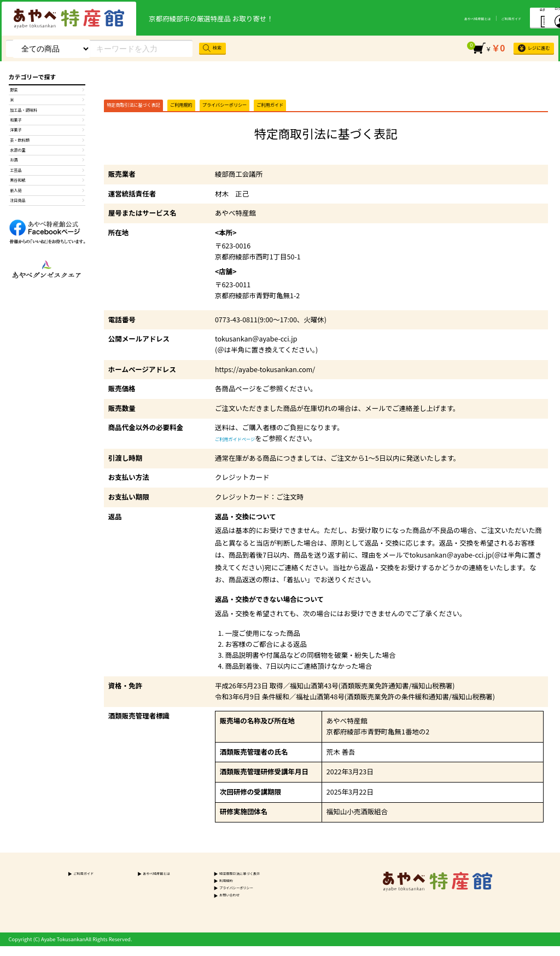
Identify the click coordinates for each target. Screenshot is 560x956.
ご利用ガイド (447, 18)
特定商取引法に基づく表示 (229, 880)
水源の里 (47, 183)
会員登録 (492, 17)
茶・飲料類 (47, 167)
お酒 (47, 198)
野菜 (47, 92)
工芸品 (47, 213)
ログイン (537, 17)
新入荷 (47, 243)
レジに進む (526, 48)
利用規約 (208, 888)
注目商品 (47, 258)
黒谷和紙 (47, 228)
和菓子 (47, 137)
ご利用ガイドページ (246, 445)
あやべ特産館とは (401, 18)
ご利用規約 (220, 108)
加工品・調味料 (47, 123)
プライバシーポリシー (284, 108)
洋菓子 (47, 153)
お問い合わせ (214, 905)
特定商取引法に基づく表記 (149, 108)
